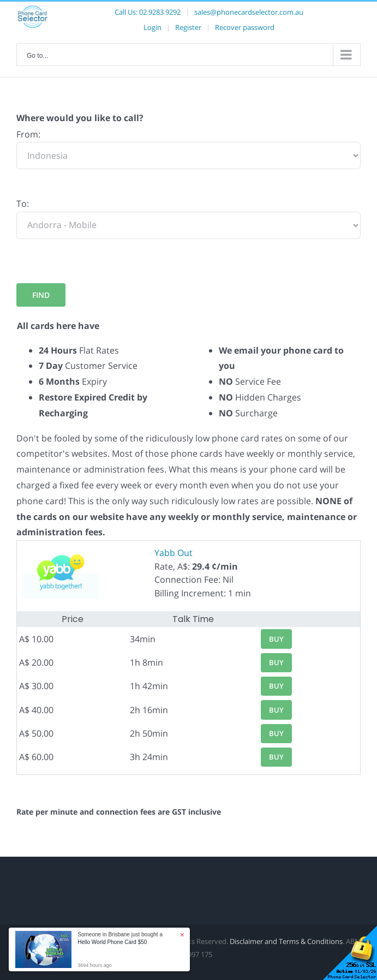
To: (23, 204)
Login (152, 27)
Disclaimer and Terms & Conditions (286, 941)
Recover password (245, 27)
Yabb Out (173, 553)
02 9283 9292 (160, 12)
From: (28, 134)
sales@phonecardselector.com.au (249, 12)
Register (188, 27)
